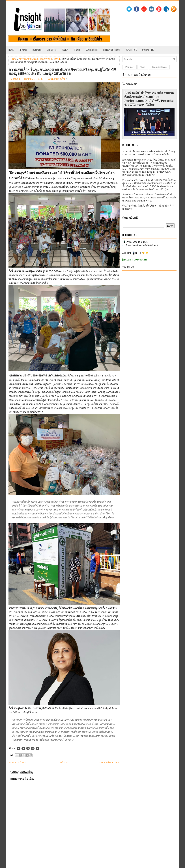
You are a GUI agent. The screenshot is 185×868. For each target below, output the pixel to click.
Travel (77, 50)
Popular (129, 67)
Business (37, 50)
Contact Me (148, 50)
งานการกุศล (46, 59)
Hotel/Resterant (112, 50)
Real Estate (131, 50)
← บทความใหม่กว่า (19, 762)
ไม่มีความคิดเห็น (56, 79)
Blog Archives (159, 67)
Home (11, 50)
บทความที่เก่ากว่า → (109, 762)
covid (57, 59)
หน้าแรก (64, 762)
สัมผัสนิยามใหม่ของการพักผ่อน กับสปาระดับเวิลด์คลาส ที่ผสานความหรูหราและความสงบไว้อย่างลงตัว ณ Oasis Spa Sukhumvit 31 (149, 198)
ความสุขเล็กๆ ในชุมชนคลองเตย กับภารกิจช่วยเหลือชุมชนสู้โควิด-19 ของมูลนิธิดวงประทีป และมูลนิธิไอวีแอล (62, 72)
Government (92, 50)
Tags (143, 67)
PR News (23, 50)
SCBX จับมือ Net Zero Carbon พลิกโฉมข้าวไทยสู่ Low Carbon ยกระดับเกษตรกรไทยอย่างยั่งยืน (149, 153)
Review (65, 50)
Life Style (52, 50)
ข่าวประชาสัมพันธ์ (29, 59)
